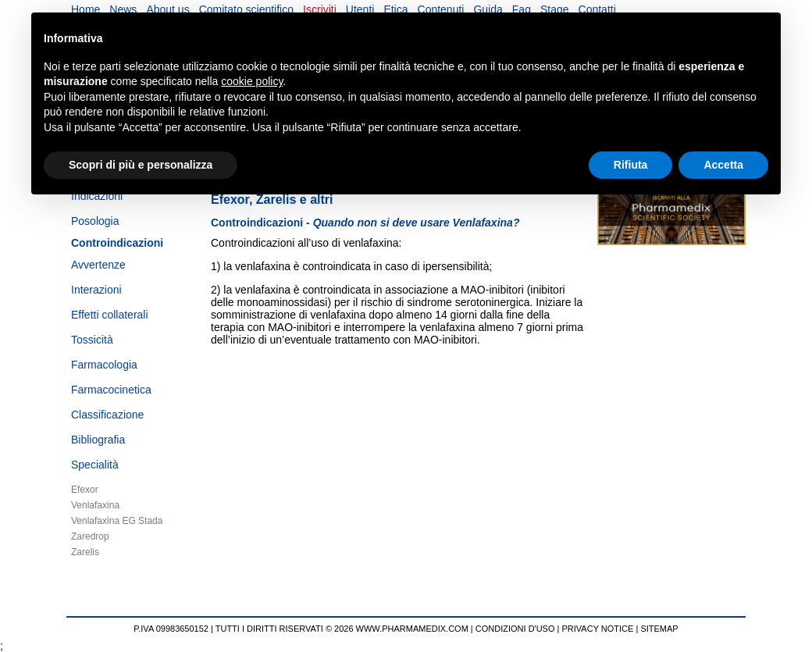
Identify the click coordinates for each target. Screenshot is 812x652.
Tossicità (92, 340)
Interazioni (96, 290)
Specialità (95, 465)
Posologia (95, 221)
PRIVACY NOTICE (598, 629)
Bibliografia (98, 440)
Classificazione (107, 415)
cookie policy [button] (252, 81)
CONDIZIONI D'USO (515, 629)
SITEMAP (659, 629)
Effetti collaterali (110, 315)
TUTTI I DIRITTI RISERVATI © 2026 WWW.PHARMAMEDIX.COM (342, 629)
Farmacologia (104, 365)
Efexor (85, 490)
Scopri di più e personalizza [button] (141, 165)
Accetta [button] (723, 165)
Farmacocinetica (111, 390)
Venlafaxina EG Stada (117, 521)
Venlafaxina (95, 505)
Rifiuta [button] (631, 165)
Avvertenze (98, 265)
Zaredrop (90, 536)
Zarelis (85, 552)
